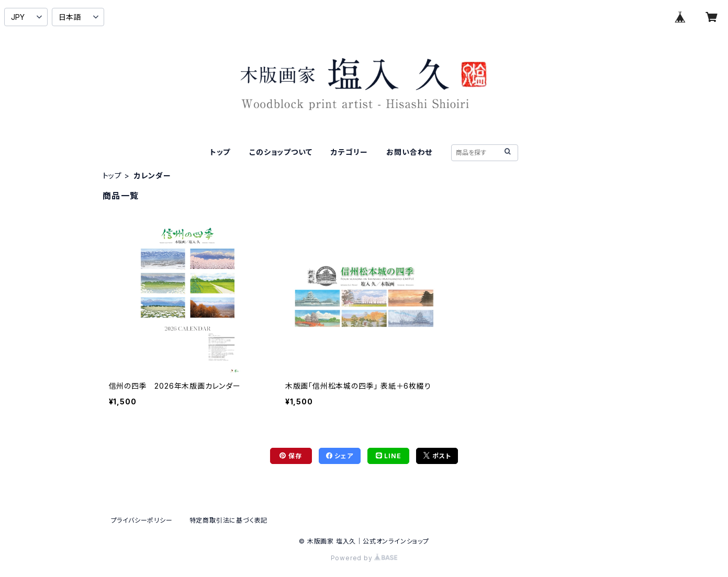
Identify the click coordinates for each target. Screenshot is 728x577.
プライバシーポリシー (142, 520)
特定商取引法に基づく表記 (229, 520)
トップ (220, 152)
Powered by (364, 558)
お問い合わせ (409, 152)
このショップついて (281, 152)
